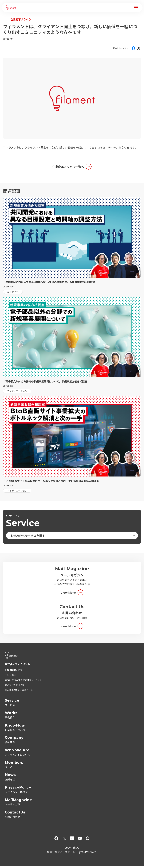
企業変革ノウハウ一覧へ (68, 167)
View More (68, 592)
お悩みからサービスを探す (28, 536)
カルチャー (13, 292)
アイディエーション (17, 391)
